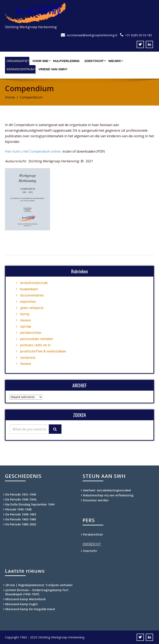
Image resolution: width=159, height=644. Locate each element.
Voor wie (41, 61)
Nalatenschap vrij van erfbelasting (108, 495)
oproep (26, 326)
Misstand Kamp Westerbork (26, 599)
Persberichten (93, 534)
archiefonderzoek (34, 283)
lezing (25, 314)
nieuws (26, 320)
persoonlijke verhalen (37, 339)
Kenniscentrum (21, 69)
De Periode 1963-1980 (21, 519)
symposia (28, 357)
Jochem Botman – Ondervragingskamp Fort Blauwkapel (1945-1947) (37, 592)
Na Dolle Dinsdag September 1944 (30, 504)
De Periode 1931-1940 (21, 494)
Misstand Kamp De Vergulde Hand (30, 609)
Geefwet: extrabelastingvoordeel (107, 490)
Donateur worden (96, 500)
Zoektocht (95, 61)
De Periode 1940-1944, (21, 499)
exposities (28, 301)
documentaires (32, 295)
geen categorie (32, 308)
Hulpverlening (66, 61)
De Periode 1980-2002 (21, 524)
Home (10, 97)
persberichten (31, 333)
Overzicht (90, 551)
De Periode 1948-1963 (21, 514)
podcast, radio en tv (35, 345)
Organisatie (18, 61)
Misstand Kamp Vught (22, 604)
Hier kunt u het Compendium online (33, 151)
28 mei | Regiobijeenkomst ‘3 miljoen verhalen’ (39, 585)
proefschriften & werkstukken (43, 351)
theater (26, 364)
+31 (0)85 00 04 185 (139, 35)
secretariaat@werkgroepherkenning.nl (92, 35)
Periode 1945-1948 (18, 509)
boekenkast (29, 289)
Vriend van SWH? (53, 69)
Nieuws (115, 61)
